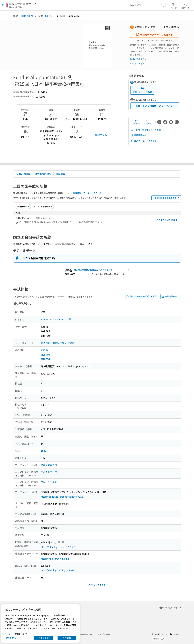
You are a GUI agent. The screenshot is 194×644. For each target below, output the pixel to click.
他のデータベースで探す (144, 141)
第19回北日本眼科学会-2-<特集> (58, 343)
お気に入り (136, 122)
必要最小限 (44, 638)
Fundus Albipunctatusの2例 (56, 319)
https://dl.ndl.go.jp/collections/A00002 (62, 497)
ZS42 (43, 451)
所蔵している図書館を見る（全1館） (155, 106)
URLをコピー (148, 122)
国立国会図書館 (43, 174)
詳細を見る (101, 135)
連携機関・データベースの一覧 (89, 193)
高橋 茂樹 (46, 359)
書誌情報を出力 (140, 135)
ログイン (186, 5)
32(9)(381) (50, 16)
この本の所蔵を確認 (167, 220)
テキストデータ (49, 472)
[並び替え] (23, 206)
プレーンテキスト (50, 482)
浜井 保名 (46, 355)
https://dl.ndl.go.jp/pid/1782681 (58, 547)
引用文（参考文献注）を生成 (146, 130)
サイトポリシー (103, 634)
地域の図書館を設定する (167, 198)
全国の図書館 (23, 174)
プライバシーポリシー (82, 634)
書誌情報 (60, 174)
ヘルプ (174, 5)
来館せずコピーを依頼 (142, 90)
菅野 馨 (44, 350)
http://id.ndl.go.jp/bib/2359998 (57, 570)
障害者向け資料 (49, 465)
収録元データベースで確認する (154, 34)
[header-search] (145, 5)
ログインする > (137, 64)
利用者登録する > (138, 59)
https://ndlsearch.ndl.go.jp (55, 559)
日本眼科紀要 (27, 16)
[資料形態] (43, 206)
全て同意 (67, 638)
